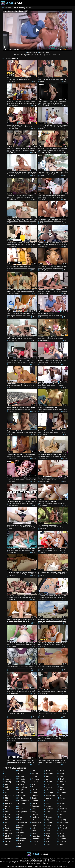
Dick (35, 55)
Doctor (56, 127)
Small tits (64, 456)
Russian (31, 433)
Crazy (20, 793)
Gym (33, 809)
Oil (46, 814)
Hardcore (30, 103)
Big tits (26, 55)
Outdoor (57, 527)
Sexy (60, 795)
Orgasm (26, 574)
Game (23, 597)
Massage (30, 244)
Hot (64, 503)
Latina (47, 779)
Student (57, 456)
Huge (32, 480)
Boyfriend (7, 833)
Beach (47, 244)
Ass (22, 55)
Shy (60, 801)
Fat (19, 846)
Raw (60, 776)
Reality (29, 127)
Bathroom (7, 806)
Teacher (61, 844)
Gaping (34, 798)
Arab (47, 80)
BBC (5, 798)
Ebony (20, 830)
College (20, 784)
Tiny (33, 668)
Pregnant (26, 433)
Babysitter (11, 127)
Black (17, 80)
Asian (10, 80)
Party (33, 550)
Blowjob (31, 55)
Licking (24, 668)
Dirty (17, 692)
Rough (43, 55)
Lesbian (22, 127)
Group (57, 80)
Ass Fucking (41, 174)
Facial (20, 844)
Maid (47, 790)
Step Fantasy (52, 55)
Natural (60, 409)
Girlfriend (34, 803)
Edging (33, 527)
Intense (34, 842)
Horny (59, 55)
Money (24, 315)
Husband (34, 839)
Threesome (33, 150)
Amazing (7, 782)
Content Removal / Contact (59, 866)
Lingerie (46, 574)
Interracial (35, 844)
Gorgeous (35, 806)
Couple (14, 291)
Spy (60, 362)
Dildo (18, 574)
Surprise (27, 150)
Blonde (13, 103)
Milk (57, 739)
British (6, 836)
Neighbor (48, 809)
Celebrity (21, 779)
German (51, 433)
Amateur (40, 80)
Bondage (7, 831)
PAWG (47, 825)
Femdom (14, 668)
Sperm (61, 814)
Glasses (58, 645)
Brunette (16, 221)
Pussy (30, 668)
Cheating (18, 197)
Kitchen (48, 776)
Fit (32, 787)
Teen (29, 80)
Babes (6, 801)
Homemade (35, 822)
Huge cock (35, 836)
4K (5, 774)
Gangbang (58, 692)
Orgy (65, 692)
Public (55, 597)
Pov (64, 409)
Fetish (55, 150)
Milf (40, 55)
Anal (44, 80)
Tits (47, 55)
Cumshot (63, 174)
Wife (35, 433)
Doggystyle (21, 822)
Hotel (33, 831)
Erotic (19, 835)
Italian (47, 771)
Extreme (32, 221)
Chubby (61, 103)
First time (35, 782)
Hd (37, 55)
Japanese (61, 150)
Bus (16, 103)
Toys (30, 574)
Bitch (5, 820)
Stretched (62, 828)
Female (34, 774)
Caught (19, 762)
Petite (31, 739)
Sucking (61, 836)
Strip (60, 831)
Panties (48, 828)
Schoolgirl (62, 793)
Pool (32, 197)
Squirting (62, 820)
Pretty (47, 844)
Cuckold (20, 798)
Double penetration (21, 826)
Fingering (35, 779)
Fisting (34, 784)
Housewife (25, 362)
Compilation (24, 103)
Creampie (58, 174)
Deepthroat (21, 812)
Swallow (62, 842)
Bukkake (57, 103)
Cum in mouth (23, 801)
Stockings (65, 574)
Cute (19, 806)
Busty (19, 103)
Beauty (6, 812)
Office (47, 812)
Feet (33, 771)
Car (19, 774)
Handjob (61, 80)
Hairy (62, 645)
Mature (23, 80)
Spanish (62, 812)
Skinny (61, 803)
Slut (32, 362)
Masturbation (52, 574)
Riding (61, 784)
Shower (61, 798)
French (48, 386)
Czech (20, 809)
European (27, 221)
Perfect (47, 833)
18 (7, 80)
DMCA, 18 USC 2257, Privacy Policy (39, 866)
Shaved (31, 339)
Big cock (9, 174)
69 (39, 221)
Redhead (63, 597)
